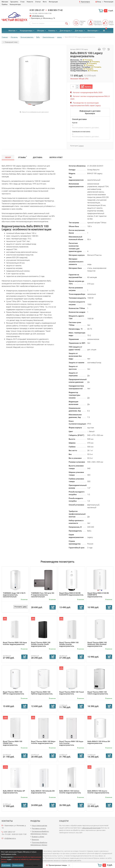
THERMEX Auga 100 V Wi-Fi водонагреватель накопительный (14, 595)
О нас (22, 2)
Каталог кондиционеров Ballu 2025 (88, 92)
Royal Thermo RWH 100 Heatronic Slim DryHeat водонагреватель (97, 644)
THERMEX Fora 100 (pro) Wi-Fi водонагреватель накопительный (43, 595)
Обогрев (40, 31)
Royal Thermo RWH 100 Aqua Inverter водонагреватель (15, 643)
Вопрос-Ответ (56, 157)
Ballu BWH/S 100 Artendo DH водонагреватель (43, 792)
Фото (45, 2)
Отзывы (22, 157)
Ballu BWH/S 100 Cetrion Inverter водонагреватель (70, 792)
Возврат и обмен (38, 837)
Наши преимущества (39, 825)
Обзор (8, 157)
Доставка (38, 157)
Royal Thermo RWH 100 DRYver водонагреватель (14, 693)
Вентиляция (93, 31)
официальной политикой (91, 828)
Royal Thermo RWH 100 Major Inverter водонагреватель (43, 742)
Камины (52, 31)
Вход (98, 2)
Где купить (14, 2)
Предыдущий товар (10, 42)
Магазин (5, 2)
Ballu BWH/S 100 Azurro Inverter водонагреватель (98, 792)
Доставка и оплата (39, 828)
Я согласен (6, 865)
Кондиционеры (26, 31)
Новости (30, 2)
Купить (88, 87)
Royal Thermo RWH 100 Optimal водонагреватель (42, 693)
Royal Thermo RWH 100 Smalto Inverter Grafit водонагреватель (41, 644)
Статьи (38, 2)
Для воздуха (65, 31)
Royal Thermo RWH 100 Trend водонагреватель (71, 693)
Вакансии (35, 840)
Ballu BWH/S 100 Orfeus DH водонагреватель (99, 742)
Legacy (81, 146)
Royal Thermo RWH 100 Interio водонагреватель (98, 693)
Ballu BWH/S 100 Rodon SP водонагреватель (14, 792)
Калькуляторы (15, 4)
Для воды (79, 31)
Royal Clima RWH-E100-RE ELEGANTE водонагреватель (71, 594)
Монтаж (12, 31)
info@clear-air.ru (38, 16)
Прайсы (5, 4)
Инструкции (53, 2)
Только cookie (18, 865)
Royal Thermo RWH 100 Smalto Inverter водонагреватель (69, 644)
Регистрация (109, 2)
